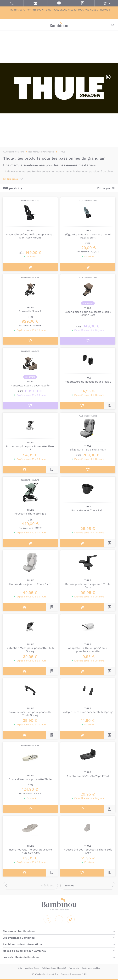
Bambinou (59, 25)
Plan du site (74, 968)
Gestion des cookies (91, 968)
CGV (20, 968)
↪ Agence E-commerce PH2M (74, 974)
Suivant (69, 885)
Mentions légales (32, 968)
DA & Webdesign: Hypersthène (45, 974)
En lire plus (11, 179)
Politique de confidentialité (54, 968)
